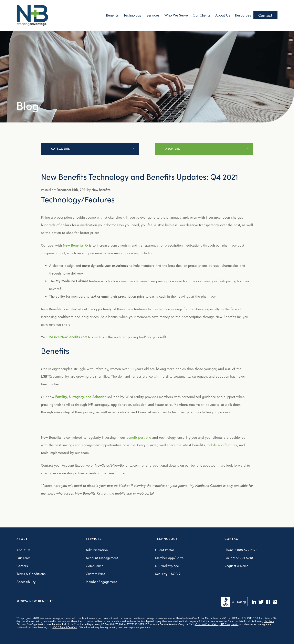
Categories (61, 149)
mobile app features (222, 445)
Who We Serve (176, 15)
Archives (173, 149)
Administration (97, 550)
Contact (265, 15)
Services (153, 15)
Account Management (102, 558)
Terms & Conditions (31, 574)
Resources (243, 15)
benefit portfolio (139, 437)
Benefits (112, 15)
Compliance (95, 566)
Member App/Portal (170, 558)
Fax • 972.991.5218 (239, 558)
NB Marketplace (167, 566)
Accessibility (26, 582)
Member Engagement (101, 582)
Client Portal (165, 550)
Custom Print (95, 574)
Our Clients (202, 15)
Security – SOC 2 (168, 574)
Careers (22, 566)
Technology (133, 15)
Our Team (23, 558)
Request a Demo (237, 566)
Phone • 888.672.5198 (241, 550)
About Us (223, 15)
